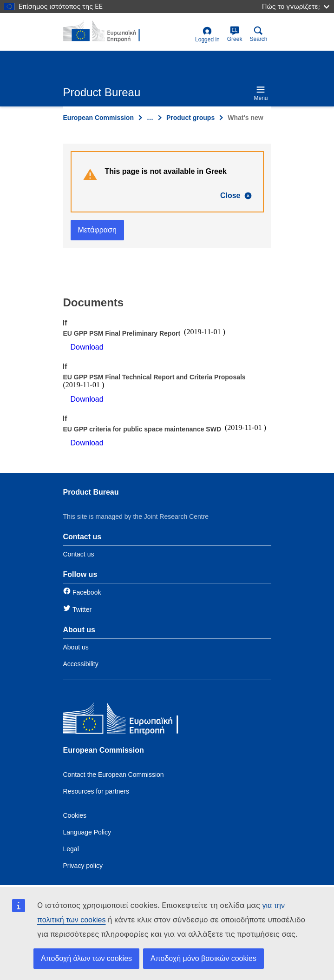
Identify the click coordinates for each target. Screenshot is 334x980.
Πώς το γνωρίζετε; (296, 6)
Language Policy (87, 832)
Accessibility (81, 664)
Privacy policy (83, 866)
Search (258, 34)
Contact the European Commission (114, 775)
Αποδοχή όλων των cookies (86, 958)
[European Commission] (131, 720)
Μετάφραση (97, 230)
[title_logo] (108, 32)
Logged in (207, 35)
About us (76, 647)
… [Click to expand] (150, 118)
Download (87, 347)
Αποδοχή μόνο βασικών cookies (203, 958)
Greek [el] (235, 34)
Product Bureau (91, 492)
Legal (71, 849)
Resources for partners (96, 791)
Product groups (190, 118)
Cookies (75, 815)
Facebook (87, 592)
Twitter (82, 609)
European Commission (98, 118)
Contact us (79, 554)
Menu (261, 93)
